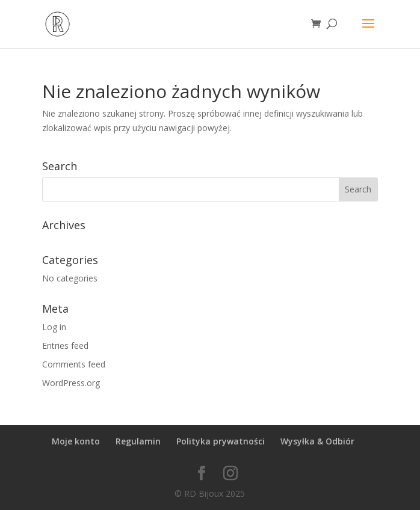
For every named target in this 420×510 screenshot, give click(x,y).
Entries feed (65, 346)
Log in (54, 327)
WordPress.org (71, 383)
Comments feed (74, 364)
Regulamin (138, 441)
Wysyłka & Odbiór (317, 441)
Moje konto (76, 441)
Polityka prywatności (221, 441)
